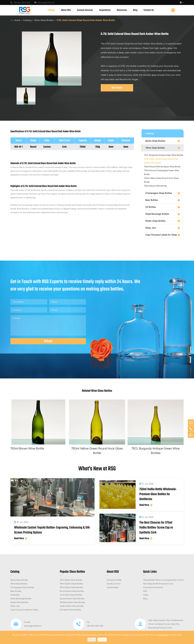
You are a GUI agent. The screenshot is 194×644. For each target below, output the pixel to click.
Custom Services (85, 10)
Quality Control (114, 584)
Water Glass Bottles (155, 221)
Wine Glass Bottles (44, 20)
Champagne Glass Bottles (159, 193)
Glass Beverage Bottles (157, 214)
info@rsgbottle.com (45, 3)
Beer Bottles (152, 200)
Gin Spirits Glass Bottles (70, 610)
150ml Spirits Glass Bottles (71, 587)
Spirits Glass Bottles (155, 141)
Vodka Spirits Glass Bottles (72, 606)
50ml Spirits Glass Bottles (71, 580)
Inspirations (105, 10)
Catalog (51, 10)
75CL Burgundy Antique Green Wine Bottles (164, 155)
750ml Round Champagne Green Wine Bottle (162, 172)
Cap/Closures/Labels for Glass (161, 235)
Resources (122, 10)
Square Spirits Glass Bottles (72, 599)
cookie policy (163, 635)
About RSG (66, 10)
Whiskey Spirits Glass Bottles (72, 602)
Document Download (153, 587)
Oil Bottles (151, 207)
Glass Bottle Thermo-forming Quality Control (163, 580)
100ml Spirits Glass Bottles (71, 584)
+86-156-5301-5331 (20, 3)
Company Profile (114, 580)
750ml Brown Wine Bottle (155, 186)
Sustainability (113, 587)
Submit (48, 341)
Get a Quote (117, 88)
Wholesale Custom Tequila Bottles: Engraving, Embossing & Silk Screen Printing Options (52, 530)
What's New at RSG (97, 469)
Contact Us (149, 10)
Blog (135, 10)
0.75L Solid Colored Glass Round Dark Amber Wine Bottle (86, 20)
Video (146, 595)
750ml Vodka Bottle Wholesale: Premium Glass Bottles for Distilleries (158, 494)
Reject (92, 640)
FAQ (145, 591)
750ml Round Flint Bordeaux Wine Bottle (162, 167)
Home (17, 20)
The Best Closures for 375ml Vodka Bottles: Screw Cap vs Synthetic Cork (156, 528)
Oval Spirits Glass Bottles (71, 595)
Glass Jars (150, 228)
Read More (21, 538)
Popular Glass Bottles (72, 572)
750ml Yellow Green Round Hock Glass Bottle (161, 180)
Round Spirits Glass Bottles (72, 591)
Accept (102, 640)
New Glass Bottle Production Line (158, 584)
